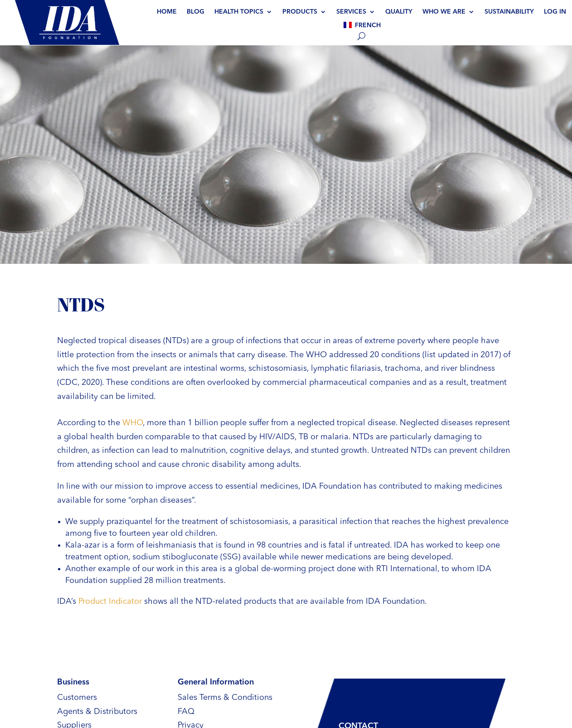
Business (73, 682)
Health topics (239, 12)
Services (351, 12)
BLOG (196, 12)
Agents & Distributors (97, 712)
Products (300, 12)
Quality (399, 12)
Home (167, 12)
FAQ (186, 712)
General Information (216, 682)
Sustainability (509, 12)
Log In (555, 12)
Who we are (444, 12)
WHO (133, 423)
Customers (77, 698)
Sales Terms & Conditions (225, 698)
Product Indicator (110, 602)
